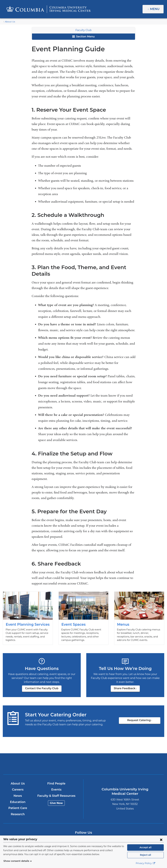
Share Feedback (127, 689)
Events (56, 790)
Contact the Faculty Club (42, 688)
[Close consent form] (161, 840)
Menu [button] (155, 9)
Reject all (145, 855)
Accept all (145, 847)
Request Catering (144, 721)
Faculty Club (84, 30)
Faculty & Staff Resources (56, 796)
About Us (9, 22)
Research (18, 814)
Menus (139, 618)
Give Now (56, 803)
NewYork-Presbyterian (110, 766)
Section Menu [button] (83, 37)
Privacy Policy (145, 863)
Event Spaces (84, 618)
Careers (18, 790)
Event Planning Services (28, 618)
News (18, 796)
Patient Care (18, 808)
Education (18, 802)
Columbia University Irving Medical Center (57, 764)
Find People (56, 784)
